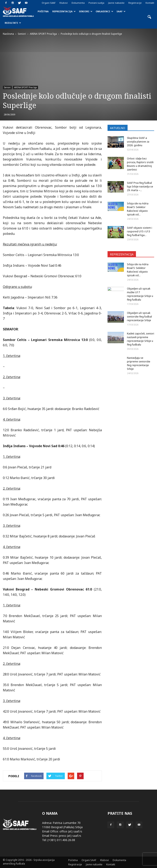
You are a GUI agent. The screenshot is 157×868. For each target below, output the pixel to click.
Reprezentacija (64, 11)
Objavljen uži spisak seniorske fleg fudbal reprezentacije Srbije (139, 317)
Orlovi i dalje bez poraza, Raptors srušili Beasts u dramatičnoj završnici (140, 164)
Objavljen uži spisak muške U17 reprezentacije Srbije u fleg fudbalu (140, 294)
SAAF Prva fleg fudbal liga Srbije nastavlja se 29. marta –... (140, 187)
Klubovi (64, 3)
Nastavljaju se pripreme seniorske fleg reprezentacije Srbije (139, 363)
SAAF (121, 11)
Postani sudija (96, 3)
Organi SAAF (49, 3)
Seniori (86, 11)
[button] (149, 17)
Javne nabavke (116, 3)
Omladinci (104, 11)
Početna (43, 11)
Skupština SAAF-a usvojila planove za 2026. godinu (138, 142)
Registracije (135, 3)
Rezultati (13, 23)
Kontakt (150, 3)
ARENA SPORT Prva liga (25, 87)
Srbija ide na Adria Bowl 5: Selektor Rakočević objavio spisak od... (138, 209)
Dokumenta (78, 3)
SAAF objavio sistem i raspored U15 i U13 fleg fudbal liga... (140, 231)
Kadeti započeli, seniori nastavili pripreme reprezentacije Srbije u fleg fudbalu (141, 339)
